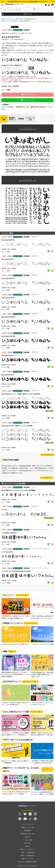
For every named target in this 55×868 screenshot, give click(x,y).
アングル (4, 510)
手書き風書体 (20, 19)
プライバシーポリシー (28, 824)
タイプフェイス (10, 19)
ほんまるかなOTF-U (8, 375)
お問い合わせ (28, 843)
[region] (27, 73)
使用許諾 (21, 119)
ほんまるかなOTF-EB (8, 336)
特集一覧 (11, 651)
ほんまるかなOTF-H (8, 355)
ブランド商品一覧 (46, 478)
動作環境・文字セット (12, 119)
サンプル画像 (4, 119)
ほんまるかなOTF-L (8, 259)
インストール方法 (30, 119)
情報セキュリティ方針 (28, 827)
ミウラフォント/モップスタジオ (40, 530)
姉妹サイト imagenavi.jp (27, 853)
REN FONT (15, 21)
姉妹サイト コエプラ (27, 859)
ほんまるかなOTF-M (8, 298)
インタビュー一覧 (35, 712)
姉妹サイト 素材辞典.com (27, 856)
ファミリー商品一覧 (47, 455)
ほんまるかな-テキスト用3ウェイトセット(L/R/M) (17, 426)
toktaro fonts (35, 506)
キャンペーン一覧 (22, 595)
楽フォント (35, 487)
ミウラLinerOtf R (7, 552)
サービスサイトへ (46, 769)
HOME (3, 19)
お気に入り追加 (28, 95)
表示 (31, 68)
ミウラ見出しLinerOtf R (9, 533)
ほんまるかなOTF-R (8, 278)
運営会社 (28, 846)
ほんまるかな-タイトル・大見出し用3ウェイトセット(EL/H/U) (21, 394)
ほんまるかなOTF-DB (8, 317)
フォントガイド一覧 (30, 623)
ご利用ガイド (28, 837)
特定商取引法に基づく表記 (28, 834)
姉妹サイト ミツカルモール (27, 849)
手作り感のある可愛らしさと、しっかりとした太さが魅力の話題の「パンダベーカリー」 (28, 2)
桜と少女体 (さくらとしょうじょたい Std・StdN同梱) (18, 490)
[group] (16, 609)
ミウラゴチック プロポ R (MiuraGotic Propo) (16, 571)
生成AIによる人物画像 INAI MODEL (27, 862)
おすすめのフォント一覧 (29, 682)
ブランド (9, 21)
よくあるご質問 (28, 840)
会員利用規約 (28, 831)
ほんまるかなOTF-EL (8, 240)
